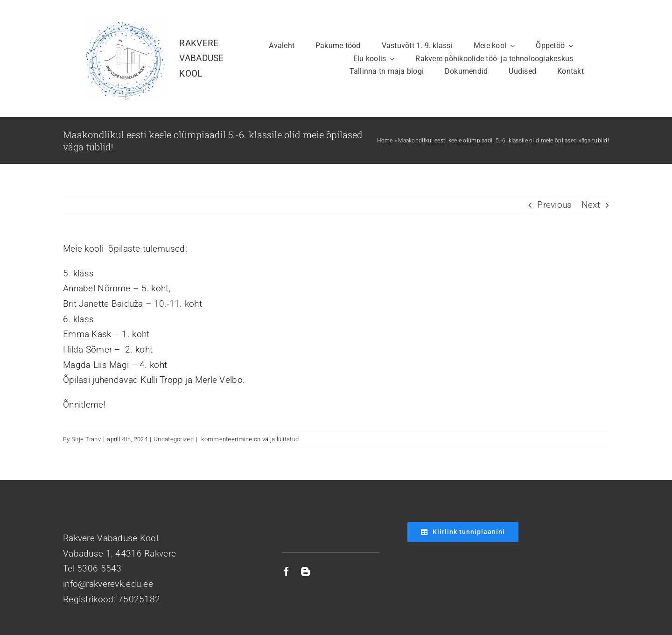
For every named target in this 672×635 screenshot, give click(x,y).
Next (591, 205)
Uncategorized (174, 439)
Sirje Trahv (86, 439)
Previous (554, 205)
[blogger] (306, 571)
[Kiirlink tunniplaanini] (463, 532)
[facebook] (287, 571)
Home (385, 141)
